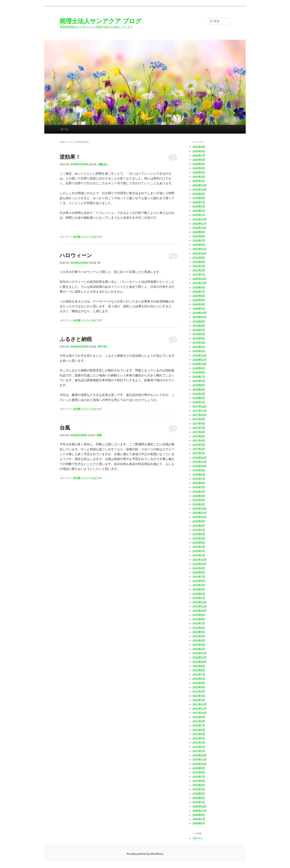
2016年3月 (199, 496)
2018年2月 (199, 398)
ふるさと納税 (76, 339)
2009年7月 (199, 819)
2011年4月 (199, 738)
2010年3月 (199, 794)
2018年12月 (199, 356)
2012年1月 (199, 700)
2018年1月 (199, 402)
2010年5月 (199, 785)
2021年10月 (199, 253)
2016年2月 (199, 500)
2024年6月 (199, 207)
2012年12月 (199, 653)
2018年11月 (199, 360)
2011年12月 (199, 704)
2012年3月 (199, 691)
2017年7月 (199, 428)
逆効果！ (70, 157)
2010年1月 (199, 802)
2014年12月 (199, 560)
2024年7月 (199, 202)
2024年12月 (199, 185)
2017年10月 (199, 415)
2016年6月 (199, 483)
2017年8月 (199, 424)
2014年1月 (199, 598)
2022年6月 (199, 245)
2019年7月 (199, 330)
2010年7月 (199, 777)
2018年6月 (199, 381)
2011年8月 (199, 721)
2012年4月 (199, 687)
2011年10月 (199, 713)
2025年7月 (199, 156)
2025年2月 (199, 177)
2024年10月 (199, 190)
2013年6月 (199, 628)
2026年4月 (199, 147)
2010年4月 (199, 789)
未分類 (77, 237)
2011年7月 (199, 726)
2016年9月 (199, 470)
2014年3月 (199, 589)
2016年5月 (199, 487)
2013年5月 (199, 632)
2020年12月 (199, 279)
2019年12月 (199, 313)
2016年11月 (199, 462)
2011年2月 (199, 747)
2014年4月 (199, 585)
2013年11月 (199, 606)
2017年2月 (199, 449)
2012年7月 (199, 675)
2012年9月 (199, 666)
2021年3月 (199, 266)
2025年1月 (199, 181)
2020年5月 (199, 300)
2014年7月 (199, 577)
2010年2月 (199, 798)
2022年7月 (199, 241)
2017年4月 (199, 441)
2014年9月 (199, 568)
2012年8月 (199, 670)
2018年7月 (199, 377)
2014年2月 (199, 594)
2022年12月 (199, 219)
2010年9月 (199, 768)
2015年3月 (199, 547)
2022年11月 (199, 224)
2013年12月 (199, 602)
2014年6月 (199, 581)
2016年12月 (199, 458)
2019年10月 (199, 317)
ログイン (198, 838)
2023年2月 (199, 211)
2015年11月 (199, 513)
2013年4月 (199, 636)
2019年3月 (199, 347)
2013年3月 (199, 641)
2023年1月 (199, 215)
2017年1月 (199, 453)
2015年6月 (199, 534)
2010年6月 (199, 781)
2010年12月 (199, 755)
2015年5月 (199, 538)
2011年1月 (199, 751)
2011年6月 (199, 730)
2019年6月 (199, 334)
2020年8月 (199, 287)
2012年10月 (199, 662)
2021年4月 (199, 262)
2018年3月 (199, 394)
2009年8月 (199, 815)
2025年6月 (199, 160)
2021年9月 (199, 258)
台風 (65, 428)
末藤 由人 (103, 164)
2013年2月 (199, 645)
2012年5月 (199, 683)
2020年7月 (199, 292)
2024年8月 (199, 198)
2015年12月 (199, 509)
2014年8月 (199, 572)
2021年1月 (199, 275)
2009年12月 (199, 806)
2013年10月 (199, 611)
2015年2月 (199, 551)
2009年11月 (199, 811)
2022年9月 (199, 232)
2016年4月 (199, 492)
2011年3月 (199, 743)
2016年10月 (199, 466)
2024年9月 (199, 194)
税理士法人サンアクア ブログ (100, 21)
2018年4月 (199, 390)
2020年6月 (199, 296)
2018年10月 (199, 364)
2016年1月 (199, 504)
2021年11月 (199, 249)
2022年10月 (199, 228)
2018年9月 (199, 368)
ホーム (65, 129)
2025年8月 (199, 151)
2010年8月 (199, 772)
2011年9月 (199, 717)
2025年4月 (199, 168)
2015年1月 (199, 555)
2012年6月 (199, 679)
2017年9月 (199, 419)
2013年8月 (199, 619)
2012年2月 (199, 696)
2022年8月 (199, 236)
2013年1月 (199, 649)
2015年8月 (199, 526)
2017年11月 (199, 411)
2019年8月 (199, 326)
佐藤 (99, 435)
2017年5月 (199, 436)
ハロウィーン (76, 255)
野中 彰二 (103, 347)
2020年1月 (199, 309)
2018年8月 (199, 372)
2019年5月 (199, 338)
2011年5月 (199, 734)
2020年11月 (199, 283)
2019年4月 (199, 343)
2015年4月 (199, 543)
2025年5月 (199, 164)
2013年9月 (199, 615)
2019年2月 (199, 351)
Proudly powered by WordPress (145, 854)
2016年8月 (199, 475)
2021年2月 (199, 270)
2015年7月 (199, 530)
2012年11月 (199, 657)
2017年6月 (199, 432)
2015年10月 (199, 517)
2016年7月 (199, 479)
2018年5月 (199, 385)
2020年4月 (199, 304)
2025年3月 (199, 172)
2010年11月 (199, 760)
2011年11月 (199, 709)
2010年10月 (199, 764)
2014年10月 (199, 564)
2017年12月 (199, 407)
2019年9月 (199, 322)
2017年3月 (199, 445)
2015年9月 (199, 521)
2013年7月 (199, 623)
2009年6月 (199, 823)
